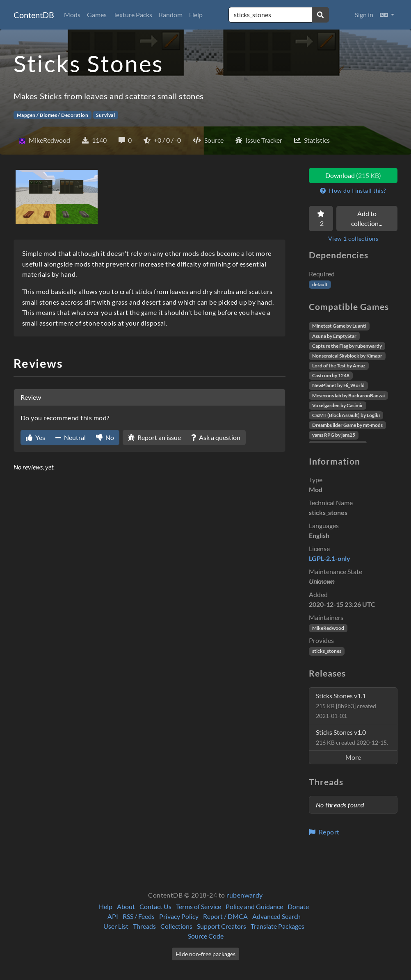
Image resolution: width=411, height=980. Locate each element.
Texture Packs (133, 15)
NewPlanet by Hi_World (338, 385)
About (126, 906)
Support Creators (221, 926)
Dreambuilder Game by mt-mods (347, 425)
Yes (35, 437)
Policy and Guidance (254, 906)
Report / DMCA (225, 916)
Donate (298, 906)
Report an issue (154, 437)
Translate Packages (277, 926)
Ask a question (216, 437)
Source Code (206, 936)
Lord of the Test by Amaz (339, 366)
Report (324, 832)
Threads (144, 926)
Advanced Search (276, 916)
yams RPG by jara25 (334, 435)
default (320, 284)
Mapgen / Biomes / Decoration (53, 115)
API (113, 916)
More (353, 757)
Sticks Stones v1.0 (352, 737)
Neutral (71, 437)
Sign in (364, 15)
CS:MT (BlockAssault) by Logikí (346, 415)
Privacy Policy (179, 916)
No (105, 437)
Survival (105, 115)
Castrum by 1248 (331, 375)
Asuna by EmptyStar (334, 336)
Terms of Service (199, 906)
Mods (72, 15)
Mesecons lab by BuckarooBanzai (348, 395)
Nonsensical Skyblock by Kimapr (347, 356)
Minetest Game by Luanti (339, 326)
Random (171, 15)
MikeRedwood (328, 628)
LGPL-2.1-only (330, 558)
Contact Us (155, 906)
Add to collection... (367, 218)
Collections (176, 926)
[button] (387, 15)
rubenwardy (245, 895)
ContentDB (34, 15)
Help (196, 15)
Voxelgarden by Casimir (338, 405)
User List (116, 926)
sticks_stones (327, 651)
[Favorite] (321, 219)
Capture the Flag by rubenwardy (347, 346)
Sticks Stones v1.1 (346, 705)
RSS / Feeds (139, 916)
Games (97, 15)
